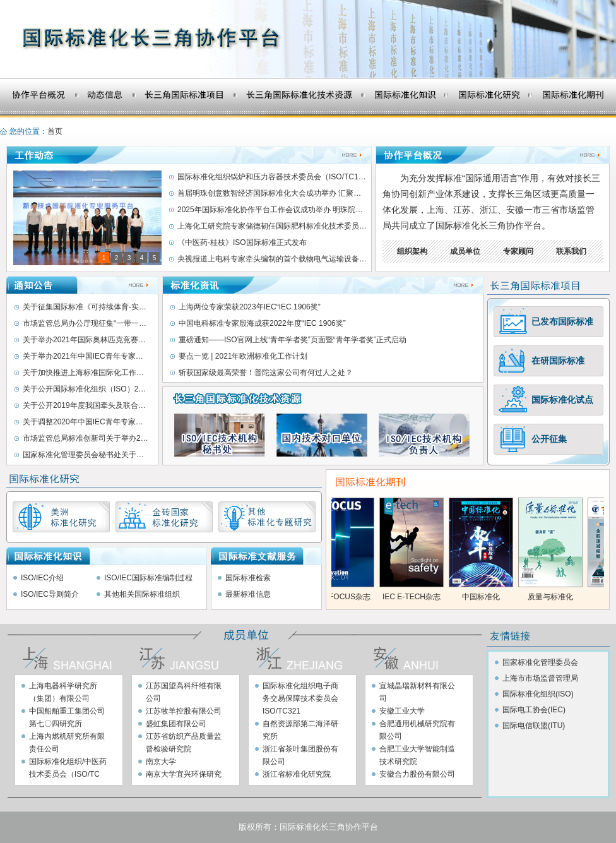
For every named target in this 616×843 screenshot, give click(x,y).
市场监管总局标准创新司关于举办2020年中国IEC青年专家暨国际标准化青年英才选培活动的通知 (86, 438)
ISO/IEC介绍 (42, 578)
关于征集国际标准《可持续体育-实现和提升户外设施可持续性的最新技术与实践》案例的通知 (86, 307)
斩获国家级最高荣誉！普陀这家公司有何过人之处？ (266, 373)
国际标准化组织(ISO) (538, 694)
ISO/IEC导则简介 (50, 594)
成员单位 (465, 251)
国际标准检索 (248, 578)
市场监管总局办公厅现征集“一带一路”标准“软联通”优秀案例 (86, 323)
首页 (55, 131)
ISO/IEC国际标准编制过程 (148, 578)
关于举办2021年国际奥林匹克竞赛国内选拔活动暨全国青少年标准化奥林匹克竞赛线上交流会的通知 (86, 340)
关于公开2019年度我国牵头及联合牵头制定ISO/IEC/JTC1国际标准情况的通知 (86, 405)
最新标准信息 (248, 594)
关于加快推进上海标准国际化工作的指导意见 (86, 373)
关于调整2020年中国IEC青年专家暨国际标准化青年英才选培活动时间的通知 (86, 422)
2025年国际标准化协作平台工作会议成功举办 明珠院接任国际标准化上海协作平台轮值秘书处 (272, 210)
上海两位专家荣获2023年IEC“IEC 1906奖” (250, 307)
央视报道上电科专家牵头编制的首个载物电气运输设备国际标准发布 (272, 259)
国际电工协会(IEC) (534, 710)
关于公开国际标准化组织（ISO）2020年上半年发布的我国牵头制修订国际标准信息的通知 (86, 389)
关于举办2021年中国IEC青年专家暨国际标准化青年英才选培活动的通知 (86, 356)
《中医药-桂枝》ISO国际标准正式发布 (242, 242)
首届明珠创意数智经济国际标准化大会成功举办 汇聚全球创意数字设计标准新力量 (272, 193)
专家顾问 (518, 251)
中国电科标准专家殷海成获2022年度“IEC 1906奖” (262, 323)
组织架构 (412, 251)
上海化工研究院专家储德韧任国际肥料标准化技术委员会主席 (272, 226)
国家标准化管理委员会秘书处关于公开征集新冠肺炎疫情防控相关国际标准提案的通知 (86, 455)
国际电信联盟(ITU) (534, 726)
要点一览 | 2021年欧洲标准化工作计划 (243, 356)
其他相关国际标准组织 (142, 594)
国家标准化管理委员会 (540, 662)
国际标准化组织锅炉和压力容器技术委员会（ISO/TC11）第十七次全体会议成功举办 (272, 177)
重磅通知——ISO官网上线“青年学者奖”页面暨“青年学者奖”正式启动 (293, 340)
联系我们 (571, 251)
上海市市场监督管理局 (540, 678)
